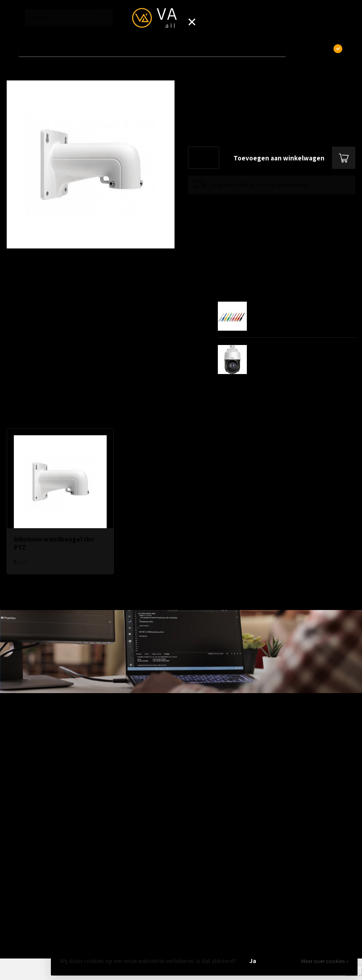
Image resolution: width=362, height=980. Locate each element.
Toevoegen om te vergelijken (223, 203)
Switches (18, 775)
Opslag (16, 890)
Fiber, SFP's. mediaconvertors (45, 833)
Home (14, 71)
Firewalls (18, 761)
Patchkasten (22, 847)
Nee (283, 961)
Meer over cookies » (325, 961)
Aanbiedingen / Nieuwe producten (50, 732)
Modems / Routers (30, 861)
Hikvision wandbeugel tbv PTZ (74, 71)
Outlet (15, 904)
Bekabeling (21, 747)
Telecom (18, 804)
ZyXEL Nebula (24, 818)
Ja (253, 961)
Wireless (17, 790)
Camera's (19, 875)
